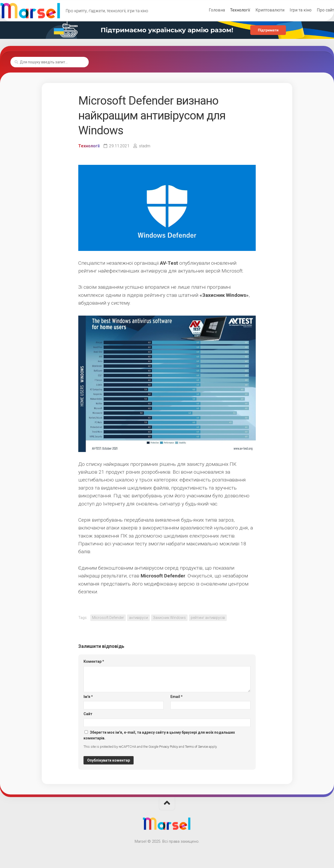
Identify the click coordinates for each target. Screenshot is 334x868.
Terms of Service (196, 747)
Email (177, 697)
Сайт (88, 714)
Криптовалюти (260, 10)
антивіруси (138, 618)
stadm (145, 146)
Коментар (94, 661)
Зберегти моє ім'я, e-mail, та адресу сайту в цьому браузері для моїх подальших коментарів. (159, 735)
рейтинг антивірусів (208, 618)
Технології (230, 10)
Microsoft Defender (108, 618)
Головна (206, 10)
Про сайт (315, 10)
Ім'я (88, 697)
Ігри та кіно (290, 10)
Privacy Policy (169, 747)
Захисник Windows (169, 618)
